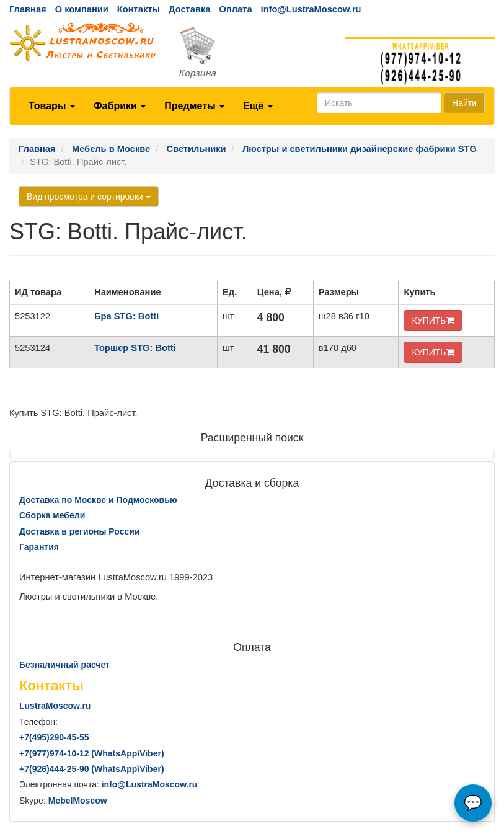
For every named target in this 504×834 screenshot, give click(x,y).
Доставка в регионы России (80, 531)
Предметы (194, 106)
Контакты (139, 9)
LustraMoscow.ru (55, 706)
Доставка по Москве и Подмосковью (98, 500)
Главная (28, 9)
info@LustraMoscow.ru (311, 9)
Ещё (258, 106)
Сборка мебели (52, 515)
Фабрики (120, 106)
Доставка (189, 9)
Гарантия (39, 547)
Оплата (235, 9)
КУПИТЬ (433, 321)
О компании (82, 9)
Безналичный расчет (64, 665)
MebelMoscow (78, 801)
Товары (52, 106)
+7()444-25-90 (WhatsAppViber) (92, 769)
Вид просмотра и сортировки (89, 197)
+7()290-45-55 (54, 737)
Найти (464, 103)
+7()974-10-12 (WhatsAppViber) (92, 753)
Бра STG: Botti (126, 316)
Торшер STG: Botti (135, 348)
